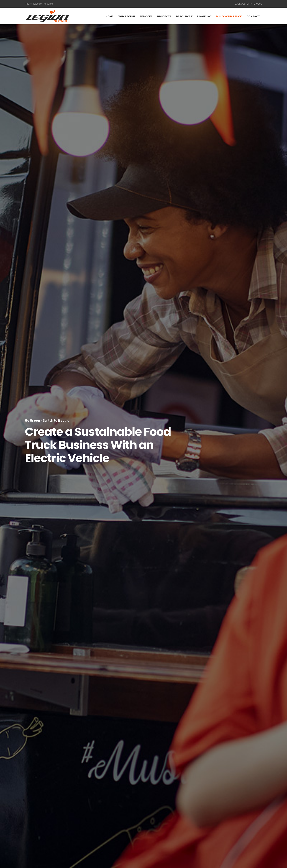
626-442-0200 (254, 4)
